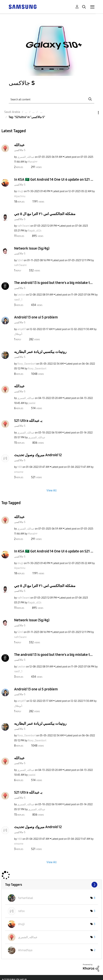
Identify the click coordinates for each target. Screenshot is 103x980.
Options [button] (92, 113)
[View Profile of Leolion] (21, 295)
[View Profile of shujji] (20, 191)
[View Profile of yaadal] (32, 403)
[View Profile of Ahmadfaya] (25, 950)
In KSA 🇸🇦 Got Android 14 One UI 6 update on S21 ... (54, 179)
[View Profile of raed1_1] (18, 300)
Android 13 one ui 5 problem (36, 317)
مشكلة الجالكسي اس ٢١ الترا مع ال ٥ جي (45, 214)
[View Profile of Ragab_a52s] (35, 231)
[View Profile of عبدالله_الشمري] (26, 157)
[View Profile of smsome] (19, 472)
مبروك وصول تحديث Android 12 (38, 455)
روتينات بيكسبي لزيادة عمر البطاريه (40, 352)
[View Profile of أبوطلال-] (19, 334)
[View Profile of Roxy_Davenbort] (27, 364)
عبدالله (19, 145)
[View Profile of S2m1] (20, 260)
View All (52, 490)
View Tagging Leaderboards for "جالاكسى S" (52, 885)
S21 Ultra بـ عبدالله (28, 421)
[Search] (51, 99)
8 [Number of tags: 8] (95, 898)
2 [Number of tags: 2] (95, 950)
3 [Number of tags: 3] (95, 911)
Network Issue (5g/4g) (32, 248)
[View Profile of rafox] (21, 911)
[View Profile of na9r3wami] (24, 226)
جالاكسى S (20, 150)
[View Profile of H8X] (20, 467)
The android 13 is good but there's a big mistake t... (53, 283)
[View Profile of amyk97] (22, 329)
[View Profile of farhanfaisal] (26, 898)
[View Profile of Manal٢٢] (33, 162)
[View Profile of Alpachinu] (20, 196)
